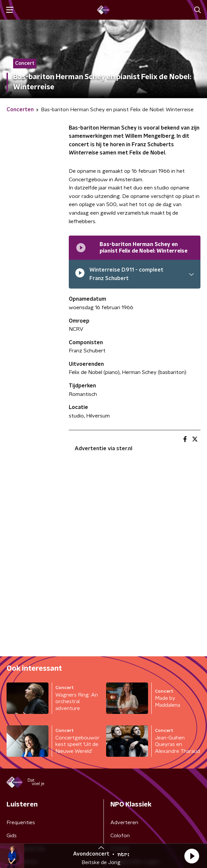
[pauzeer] (80, 274)
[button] (192, 856)
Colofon (120, 836)
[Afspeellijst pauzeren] (81, 248)
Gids (12, 836)
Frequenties (21, 823)
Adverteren (124, 823)
